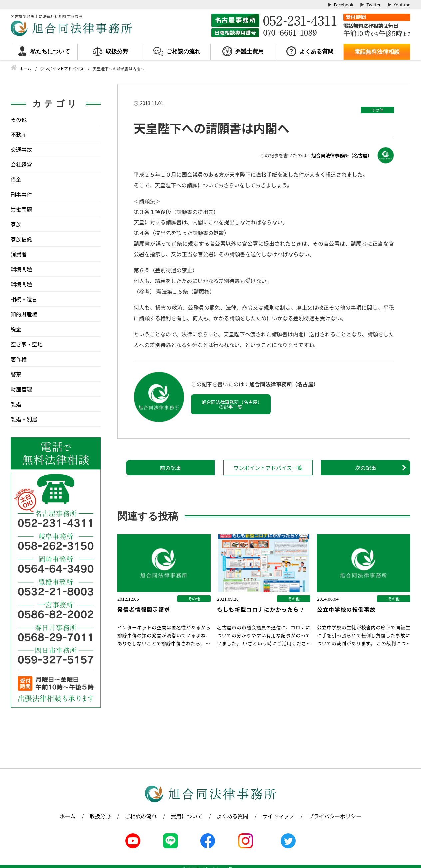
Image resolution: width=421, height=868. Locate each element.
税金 (16, 329)
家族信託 (21, 239)
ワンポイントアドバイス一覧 (268, 468)
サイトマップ (278, 816)
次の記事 (366, 468)
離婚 (16, 404)
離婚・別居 (24, 419)
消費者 (19, 254)
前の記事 (170, 468)
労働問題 (21, 209)
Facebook (344, 4)
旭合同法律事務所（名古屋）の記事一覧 (231, 404)
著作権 (19, 359)
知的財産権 (24, 314)
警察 (16, 374)
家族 (16, 224)
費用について (187, 816)
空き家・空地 (27, 344)
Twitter (374, 4)
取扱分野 (117, 51)
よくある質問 (316, 51)
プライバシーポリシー (335, 816)
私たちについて (50, 51)
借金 (16, 179)
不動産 (19, 134)
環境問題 (21, 269)
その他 (377, 110)
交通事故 (21, 149)
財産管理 (21, 389)
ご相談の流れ (183, 51)
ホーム (68, 816)
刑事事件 (21, 194)
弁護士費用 (250, 51)
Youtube (402, 4)
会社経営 (21, 164)
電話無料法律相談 (377, 52)
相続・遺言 (24, 299)
